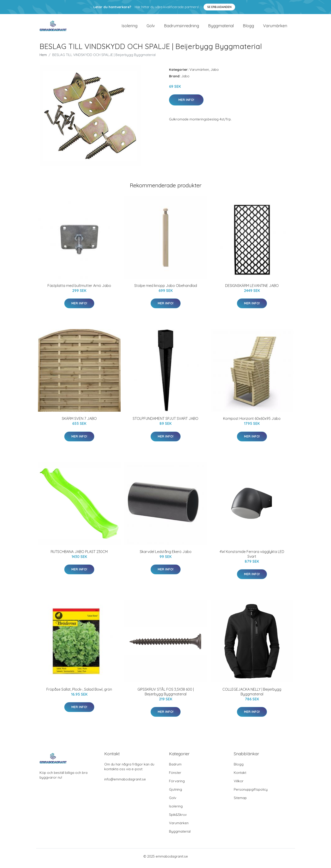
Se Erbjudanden (219, 7)
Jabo (215, 73)
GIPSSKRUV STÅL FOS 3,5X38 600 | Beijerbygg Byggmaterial (166, 696)
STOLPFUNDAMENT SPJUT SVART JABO (165, 422)
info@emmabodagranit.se (125, 783)
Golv (151, 28)
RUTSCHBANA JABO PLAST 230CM (79, 555)
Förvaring (177, 785)
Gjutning (175, 793)
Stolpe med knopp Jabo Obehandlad (166, 289)
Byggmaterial (221, 28)
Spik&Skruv (178, 818)
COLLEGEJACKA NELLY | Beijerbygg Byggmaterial (252, 696)
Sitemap (240, 802)
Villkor (239, 785)
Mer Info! (186, 104)
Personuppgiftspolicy (251, 793)
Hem (43, 59)
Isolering (129, 28)
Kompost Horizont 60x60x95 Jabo (252, 422)
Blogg (248, 28)
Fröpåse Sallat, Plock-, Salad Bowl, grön (79, 693)
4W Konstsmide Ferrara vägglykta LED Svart (252, 558)
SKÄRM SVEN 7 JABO (79, 422)
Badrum (175, 768)
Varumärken (275, 28)
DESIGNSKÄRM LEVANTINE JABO (252, 289)
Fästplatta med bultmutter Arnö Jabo (79, 289)
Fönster (175, 776)
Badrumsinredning (182, 28)
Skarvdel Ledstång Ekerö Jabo (166, 555)
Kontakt (240, 776)
